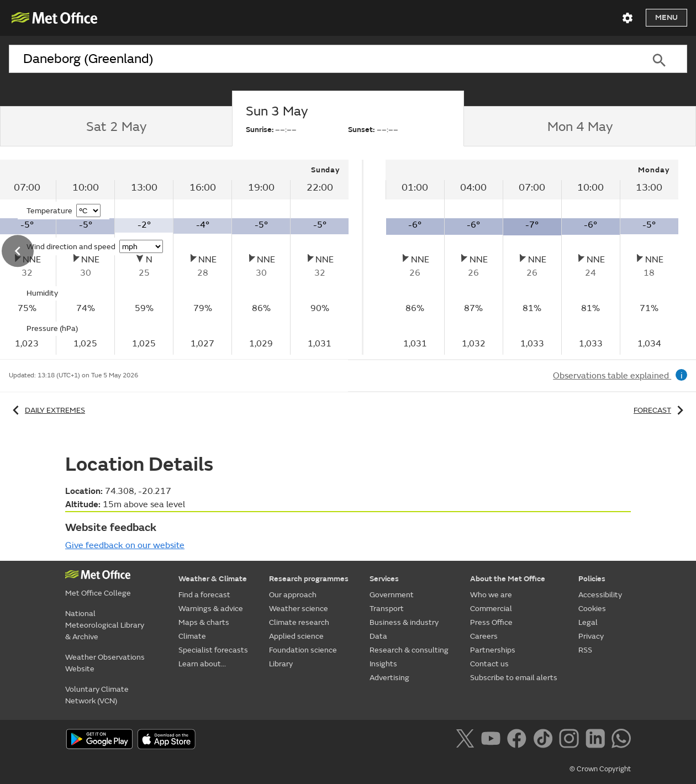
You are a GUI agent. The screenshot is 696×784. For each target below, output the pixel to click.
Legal (588, 622)
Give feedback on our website (125, 545)
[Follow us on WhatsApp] (621, 740)
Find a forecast (204, 595)
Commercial (491, 609)
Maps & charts (204, 622)
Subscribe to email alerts (514, 678)
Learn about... (202, 664)
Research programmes (309, 579)
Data (378, 636)
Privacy (591, 636)
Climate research (299, 622)
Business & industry (404, 622)
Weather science (299, 609)
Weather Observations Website (105, 663)
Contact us (489, 664)
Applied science (296, 636)
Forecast (660, 410)
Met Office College (98, 593)
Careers (484, 636)
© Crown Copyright (600, 769)
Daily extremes (47, 410)
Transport (387, 609)
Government (392, 595)
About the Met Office (508, 579)
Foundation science (303, 650)
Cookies (592, 609)
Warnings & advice (211, 609)
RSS (585, 650)
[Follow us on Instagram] (571, 740)
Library (281, 664)
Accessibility (600, 595)
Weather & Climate (213, 579)
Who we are (491, 595)
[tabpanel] (532, 257)
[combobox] (320, 59)
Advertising (389, 678)
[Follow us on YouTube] (493, 740)
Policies (592, 579)
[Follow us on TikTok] (545, 740)
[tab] (116, 127)
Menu (666, 17)
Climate (192, 636)
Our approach (293, 595)
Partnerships (493, 650)
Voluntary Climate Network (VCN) (97, 695)
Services (384, 579)
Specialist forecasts (213, 650)
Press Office (491, 622)
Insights (383, 664)
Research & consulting (409, 650)
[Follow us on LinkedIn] (597, 740)
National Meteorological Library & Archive (105, 625)
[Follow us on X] (467, 740)
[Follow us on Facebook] (519, 740)
